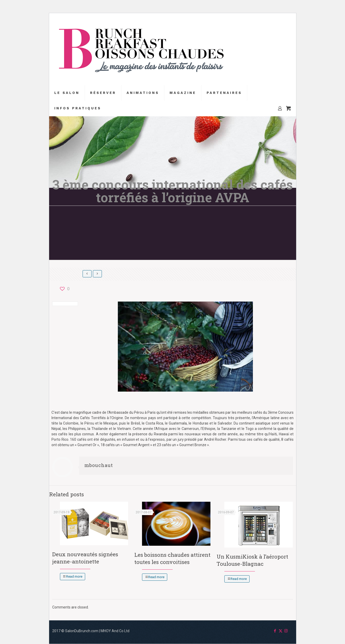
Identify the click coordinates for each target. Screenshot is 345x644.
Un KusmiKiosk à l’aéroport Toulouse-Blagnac (252, 560)
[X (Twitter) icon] (281, 631)
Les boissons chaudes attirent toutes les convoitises (172, 558)
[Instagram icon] (286, 631)
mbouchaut (99, 465)
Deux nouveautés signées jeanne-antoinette (85, 558)
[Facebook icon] (275, 631)
